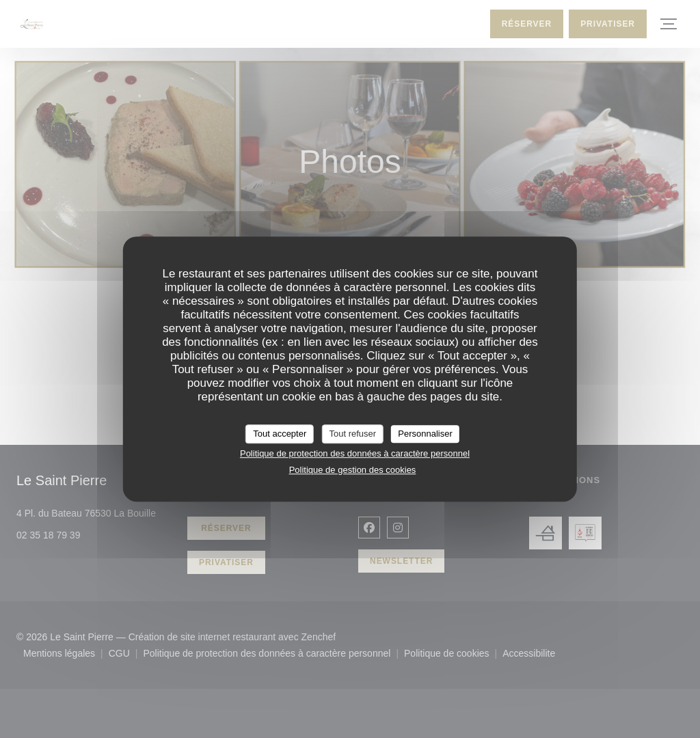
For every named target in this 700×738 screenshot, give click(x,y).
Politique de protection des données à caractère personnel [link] (355, 453)
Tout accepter (280, 434)
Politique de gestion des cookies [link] (353, 470)
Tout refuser (352, 434)
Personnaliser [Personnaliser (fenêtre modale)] (425, 434)
